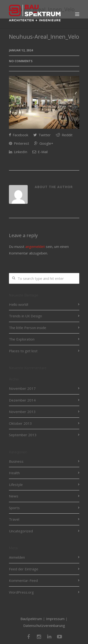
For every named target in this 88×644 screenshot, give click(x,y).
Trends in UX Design (25, 316)
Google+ (44, 143)
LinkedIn (18, 152)
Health (14, 473)
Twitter (42, 135)
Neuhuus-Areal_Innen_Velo (44, 36)
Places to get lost (23, 351)
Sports (14, 508)
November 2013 (22, 412)
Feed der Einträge (24, 569)
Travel (14, 519)
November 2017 (22, 388)
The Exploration (22, 339)
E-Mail (40, 152)
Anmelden (17, 557)
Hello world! (19, 304)
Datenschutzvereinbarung (44, 625)
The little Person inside (28, 328)
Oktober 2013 (20, 423)
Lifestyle (16, 485)
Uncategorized (21, 531)
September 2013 (23, 435)
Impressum (55, 619)
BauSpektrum (31, 619)
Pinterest (19, 143)
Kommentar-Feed (23, 580)
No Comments (21, 61)
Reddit (64, 135)
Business (16, 461)
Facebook (19, 135)
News (14, 496)
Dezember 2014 (22, 400)
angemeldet (35, 246)
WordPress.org (21, 592)
